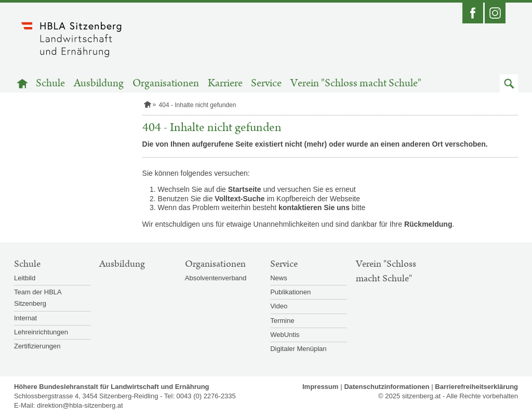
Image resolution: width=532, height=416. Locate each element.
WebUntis (285, 335)
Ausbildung (99, 83)
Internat (25, 318)
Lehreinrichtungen (41, 332)
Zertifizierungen (37, 346)
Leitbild (25, 278)
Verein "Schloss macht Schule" (356, 83)
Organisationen (166, 83)
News (279, 278)
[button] (509, 83)
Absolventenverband (216, 278)
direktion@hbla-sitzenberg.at (80, 405)
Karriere (225, 83)
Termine (282, 321)
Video (279, 306)
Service (266, 83)
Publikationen (290, 292)
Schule (50, 83)
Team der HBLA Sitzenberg (38, 298)
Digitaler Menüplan (298, 349)
